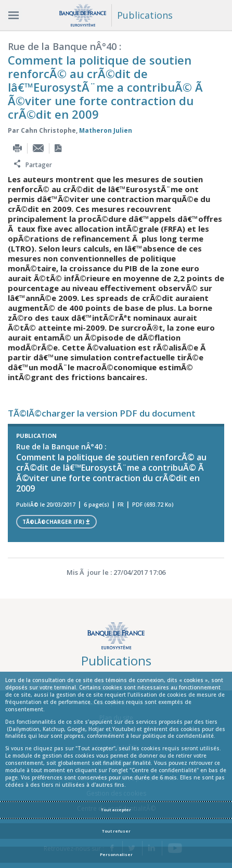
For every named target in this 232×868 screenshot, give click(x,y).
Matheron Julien (106, 130)
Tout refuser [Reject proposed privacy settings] (116, 831)
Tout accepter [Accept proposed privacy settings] (116, 810)
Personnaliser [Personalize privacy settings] (116, 854)
